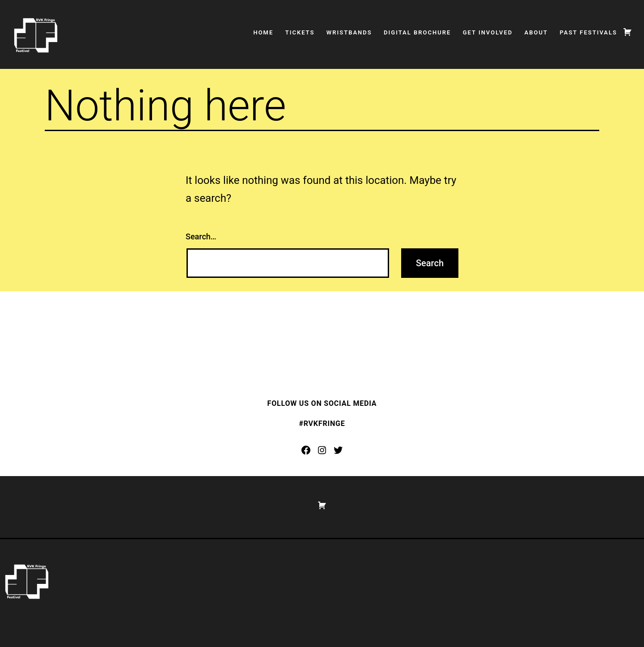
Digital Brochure (417, 32)
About (536, 32)
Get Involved (488, 32)
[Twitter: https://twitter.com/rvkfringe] (338, 450)
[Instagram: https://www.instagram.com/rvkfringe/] (322, 450)
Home (263, 32)
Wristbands (349, 32)
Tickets (300, 32)
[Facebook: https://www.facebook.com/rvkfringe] (306, 450)
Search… (201, 236)
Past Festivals (588, 32)
